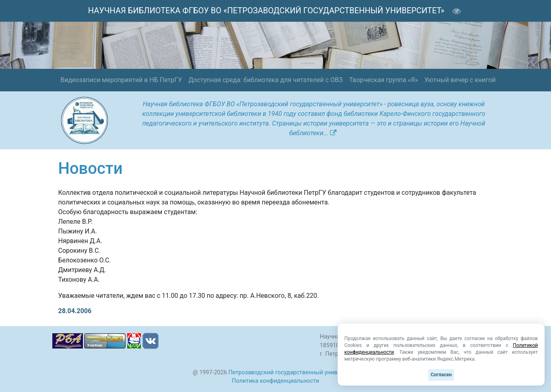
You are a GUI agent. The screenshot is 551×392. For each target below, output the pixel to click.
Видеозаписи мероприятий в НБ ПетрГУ (121, 80)
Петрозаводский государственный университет (293, 372)
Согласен (441, 375)
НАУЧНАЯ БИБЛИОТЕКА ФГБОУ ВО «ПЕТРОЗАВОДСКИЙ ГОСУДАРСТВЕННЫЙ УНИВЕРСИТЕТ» (266, 10)
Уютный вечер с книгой (460, 80)
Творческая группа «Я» (383, 80)
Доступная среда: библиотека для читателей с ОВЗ (265, 80)
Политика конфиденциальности (275, 381)
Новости (91, 168)
